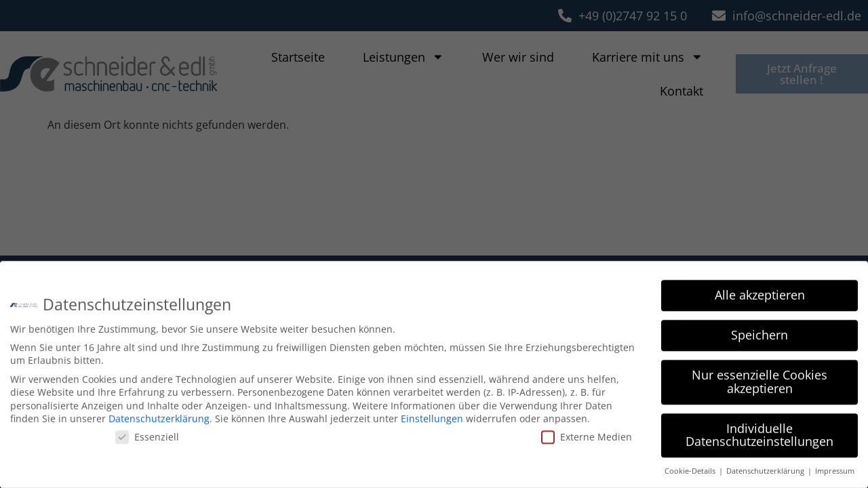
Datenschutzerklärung (159, 416)
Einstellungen (432, 416)
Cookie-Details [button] (691, 468)
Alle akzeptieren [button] (760, 292)
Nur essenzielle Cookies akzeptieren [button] (759, 379)
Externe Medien (587, 433)
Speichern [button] (759, 332)
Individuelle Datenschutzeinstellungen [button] (759, 432)
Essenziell (147, 433)
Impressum (835, 468)
